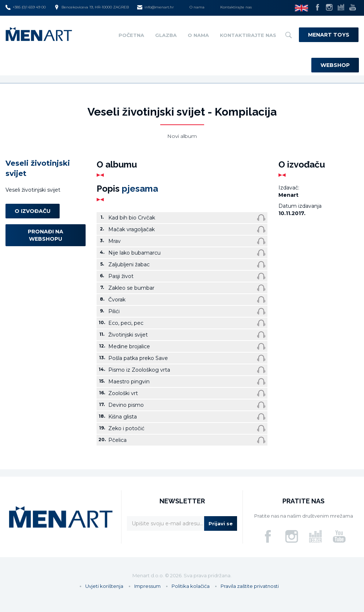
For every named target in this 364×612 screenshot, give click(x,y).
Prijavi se (221, 523)
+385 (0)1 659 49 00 (26, 7)
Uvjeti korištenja (104, 586)
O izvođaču (33, 211)
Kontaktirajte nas (236, 7)
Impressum (147, 586)
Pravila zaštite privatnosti (250, 586)
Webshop (335, 65)
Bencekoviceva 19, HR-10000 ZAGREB (91, 7)
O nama (197, 7)
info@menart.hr (155, 7)
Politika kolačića (191, 586)
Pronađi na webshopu (46, 235)
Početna (131, 35)
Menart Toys (329, 35)
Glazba (166, 35)
